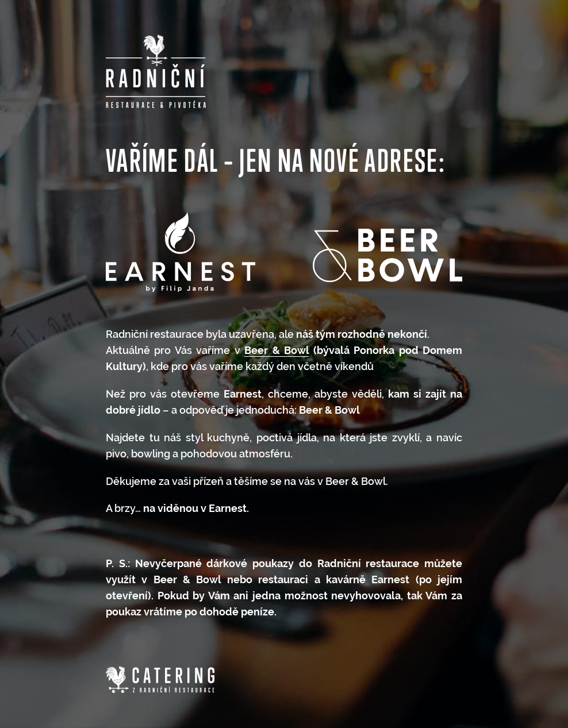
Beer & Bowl (277, 350)
